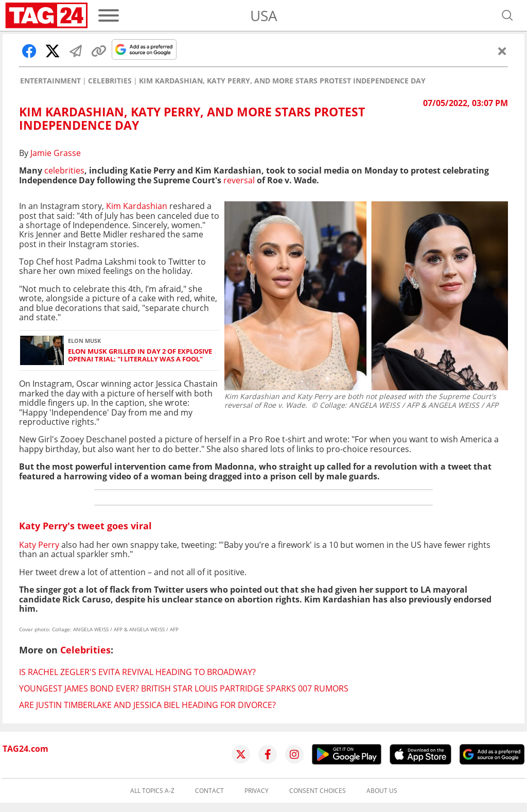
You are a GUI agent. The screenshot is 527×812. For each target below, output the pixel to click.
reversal (240, 180)
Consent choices (318, 791)
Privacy (257, 791)
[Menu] (109, 15)
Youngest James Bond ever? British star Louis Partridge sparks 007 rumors (184, 688)
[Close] (502, 51)
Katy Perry (39, 545)
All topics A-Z (152, 791)
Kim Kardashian (137, 206)
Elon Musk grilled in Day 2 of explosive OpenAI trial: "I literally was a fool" (140, 356)
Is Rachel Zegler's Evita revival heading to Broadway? (137, 672)
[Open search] (507, 15)
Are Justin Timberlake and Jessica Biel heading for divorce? (147, 705)
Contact (209, 791)
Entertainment (50, 81)
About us (382, 791)
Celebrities (110, 81)
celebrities (64, 170)
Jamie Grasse (56, 153)
